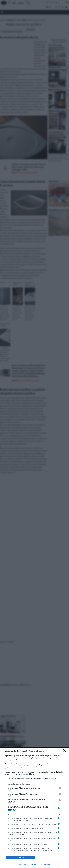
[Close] (65, 751)
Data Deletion (23, 864)
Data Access (34, 864)
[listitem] (34, 784)
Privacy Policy (45, 864)
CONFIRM (20, 857)
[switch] (59, 788)
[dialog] (34, 808)
